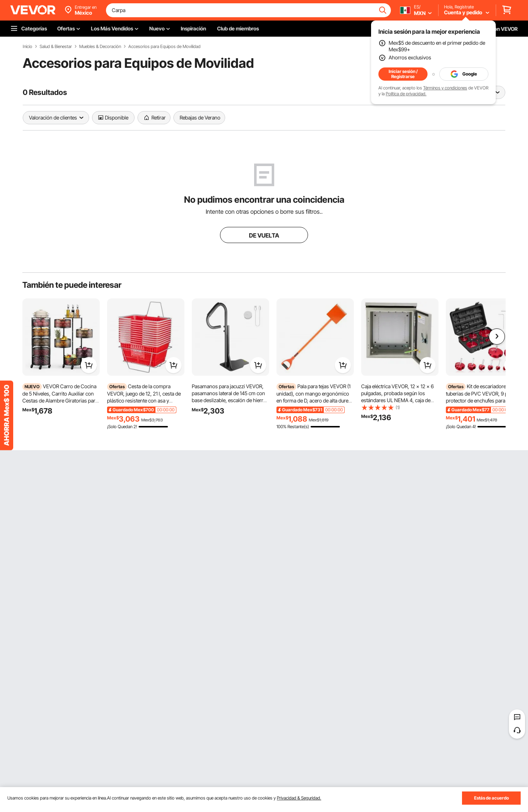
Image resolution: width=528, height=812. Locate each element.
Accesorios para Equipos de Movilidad (164, 47)
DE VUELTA (264, 235)
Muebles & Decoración (100, 47)
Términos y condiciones (445, 88)
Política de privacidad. (406, 94)
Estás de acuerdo (492, 798)
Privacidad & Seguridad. (299, 798)
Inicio (27, 47)
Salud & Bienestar (56, 47)
